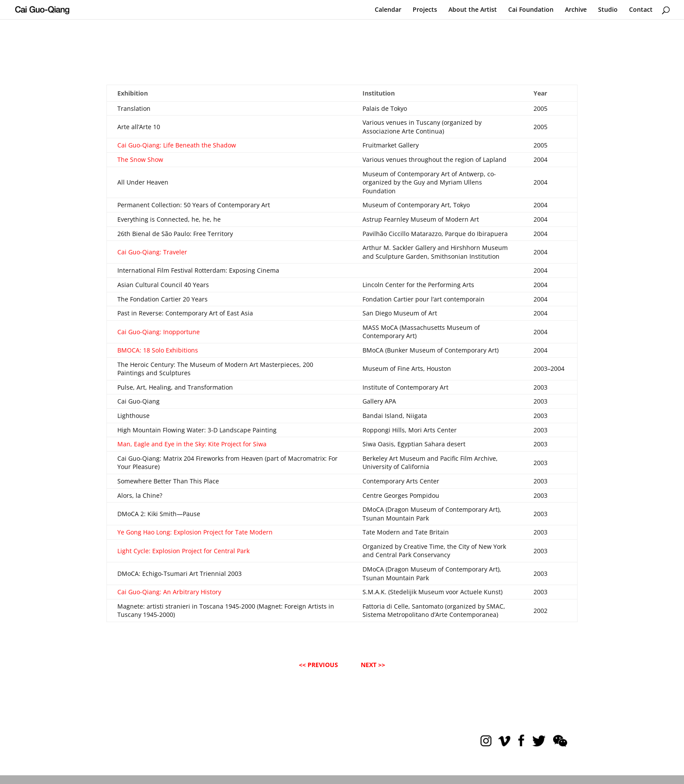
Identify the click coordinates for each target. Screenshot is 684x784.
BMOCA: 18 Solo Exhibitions (158, 350)
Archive (576, 10)
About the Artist (473, 10)
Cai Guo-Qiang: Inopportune (159, 332)
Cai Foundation (531, 10)
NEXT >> (373, 665)
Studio (608, 10)
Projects (425, 10)
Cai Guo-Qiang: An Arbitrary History (169, 592)
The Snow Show (140, 159)
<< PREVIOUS (318, 665)
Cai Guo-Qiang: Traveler (152, 252)
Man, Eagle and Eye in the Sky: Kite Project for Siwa (192, 444)
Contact (641, 10)
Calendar (388, 10)
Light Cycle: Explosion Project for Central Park (183, 551)
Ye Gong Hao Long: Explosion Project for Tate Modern (195, 532)
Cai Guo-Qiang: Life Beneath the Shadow (177, 145)
